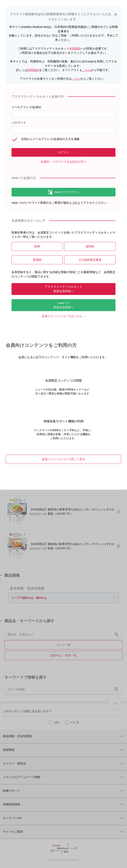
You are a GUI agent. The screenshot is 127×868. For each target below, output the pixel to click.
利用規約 (75, 48)
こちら (87, 70)
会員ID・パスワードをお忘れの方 (62, 162)
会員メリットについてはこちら (62, 316)
